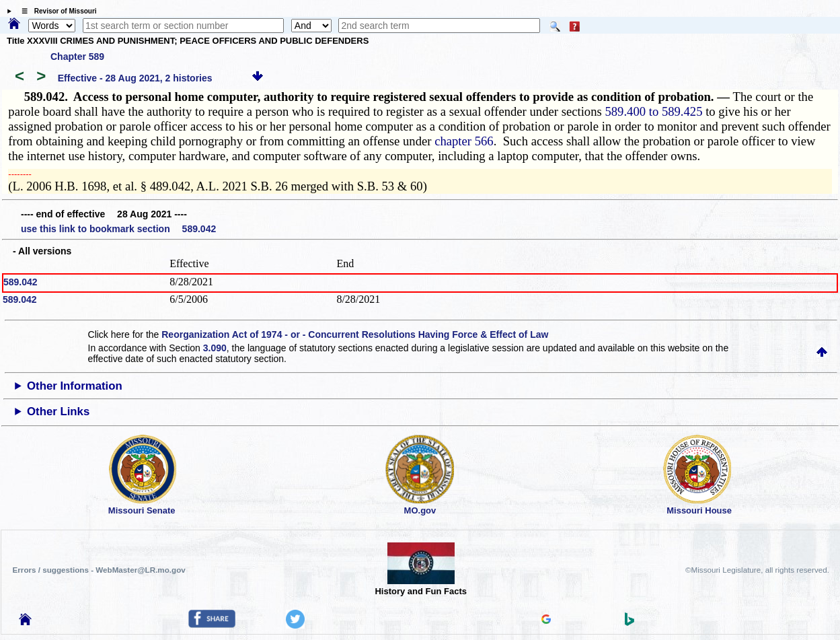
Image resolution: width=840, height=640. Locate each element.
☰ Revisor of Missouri (56, 11)
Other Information (75, 386)
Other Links (58, 412)
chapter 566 (464, 141)
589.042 (21, 282)
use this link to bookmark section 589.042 (118, 229)
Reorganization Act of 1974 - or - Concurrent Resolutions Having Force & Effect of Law (355, 334)
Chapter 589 (77, 57)
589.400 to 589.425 (653, 111)
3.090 (215, 348)
